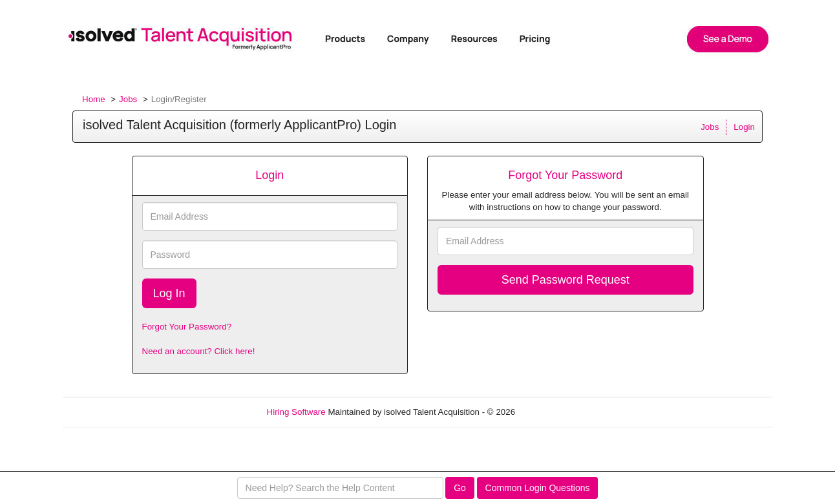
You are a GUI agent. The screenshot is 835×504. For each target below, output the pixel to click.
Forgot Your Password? (187, 327)
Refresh (554, 412)
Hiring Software (296, 412)
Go (460, 488)
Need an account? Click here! (199, 351)
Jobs (128, 99)
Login (744, 127)
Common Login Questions (538, 488)
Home (94, 99)
